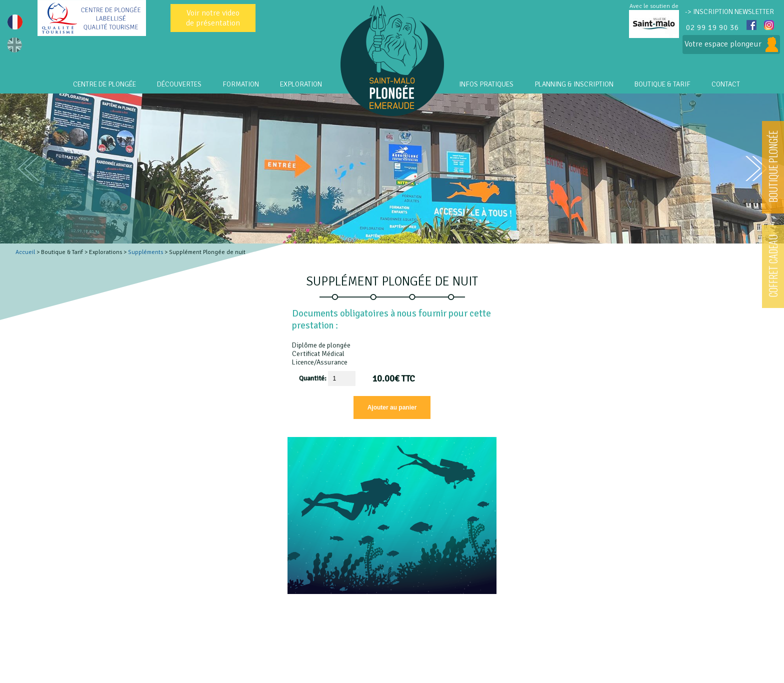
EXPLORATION (301, 84)
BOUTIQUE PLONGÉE (773, 166)
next (756, 169)
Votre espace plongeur (731, 44)
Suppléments (145, 252)
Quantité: (313, 378)
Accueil (25, 252)
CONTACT (726, 84)
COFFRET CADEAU (773, 266)
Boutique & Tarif (662, 84)
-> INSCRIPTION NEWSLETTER (729, 12)
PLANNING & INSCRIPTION (574, 84)
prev (28, 168)
